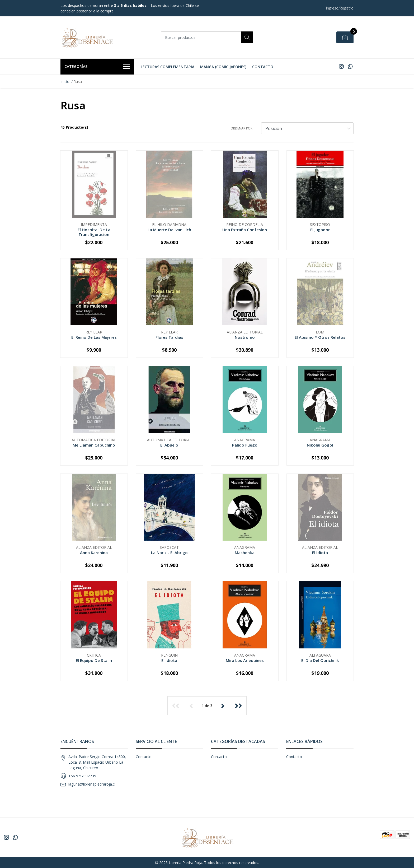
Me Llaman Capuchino (94, 445)
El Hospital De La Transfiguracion (94, 232)
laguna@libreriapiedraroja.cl (92, 784)
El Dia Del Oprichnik (320, 660)
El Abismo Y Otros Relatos (320, 337)
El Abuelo (169, 445)
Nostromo (245, 337)
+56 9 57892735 (82, 776)
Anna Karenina (94, 553)
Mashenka (245, 553)
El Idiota (320, 553)
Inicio (65, 82)
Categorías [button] (97, 67)
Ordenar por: (242, 128)
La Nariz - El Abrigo (169, 553)
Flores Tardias (169, 337)
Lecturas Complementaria (168, 67)
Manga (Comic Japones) (223, 67)
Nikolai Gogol (320, 445)
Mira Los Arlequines (245, 660)
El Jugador (320, 230)
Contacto (263, 67)
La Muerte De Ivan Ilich (169, 230)
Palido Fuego (245, 445)
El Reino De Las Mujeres (94, 337)
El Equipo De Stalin (94, 660)
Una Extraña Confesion (245, 230)
